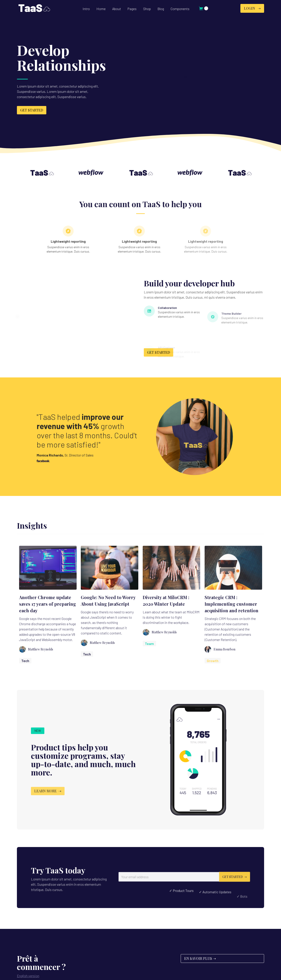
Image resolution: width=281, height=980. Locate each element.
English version (28, 976)
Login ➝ (252, 8)
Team (149, 652)
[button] (101, 9)
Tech (25, 669)
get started (32, 110)
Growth (213, 669)
